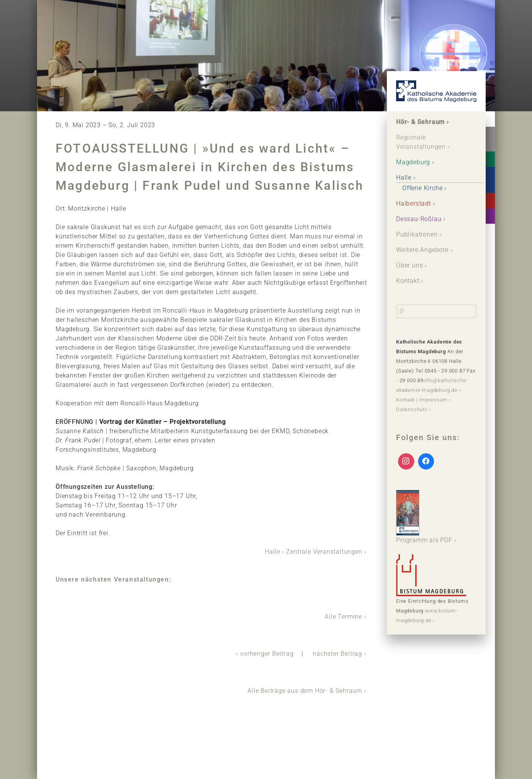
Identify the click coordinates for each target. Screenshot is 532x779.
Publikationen (417, 234)
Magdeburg (413, 162)
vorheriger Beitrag (267, 654)
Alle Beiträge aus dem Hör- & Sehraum (305, 691)
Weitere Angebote (422, 250)
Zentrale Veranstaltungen (324, 552)
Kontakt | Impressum (422, 400)
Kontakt (408, 281)
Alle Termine (343, 617)
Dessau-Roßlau (419, 219)
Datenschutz (412, 409)
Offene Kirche (422, 188)
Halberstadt (414, 203)
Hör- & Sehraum (420, 122)
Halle (273, 552)
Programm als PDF (424, 517)
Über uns (409, 265)
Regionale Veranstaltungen (421, 142)
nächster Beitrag (337, 654)
